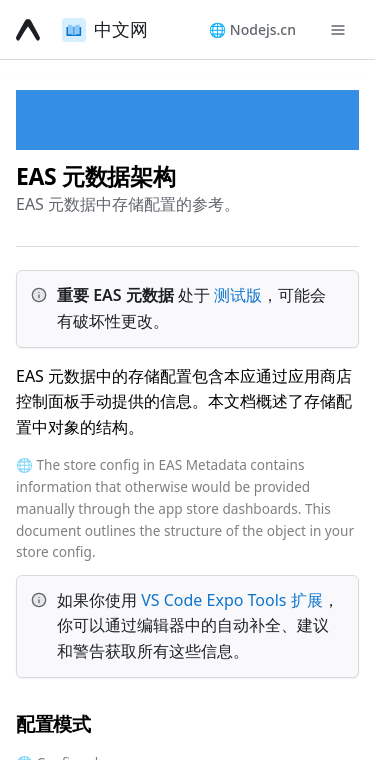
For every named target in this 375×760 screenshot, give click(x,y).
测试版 (238, 295)
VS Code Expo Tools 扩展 (232, 600)
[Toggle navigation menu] (338, 30)
